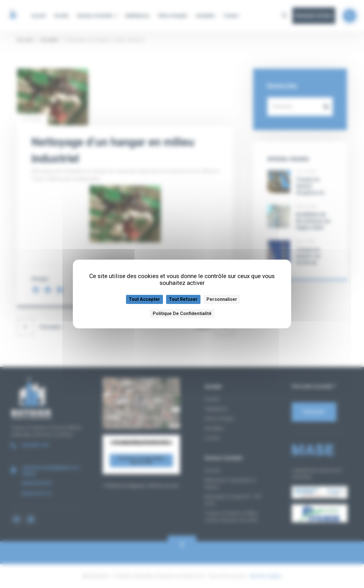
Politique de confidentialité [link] (182, 313)
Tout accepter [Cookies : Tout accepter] (144, 299)
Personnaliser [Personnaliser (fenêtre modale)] (222, 299)
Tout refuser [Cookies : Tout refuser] (183, 299)
